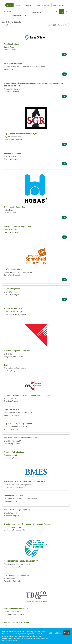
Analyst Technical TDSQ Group (16, 622)
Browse (18, 5)
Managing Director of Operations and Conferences (25, 481)
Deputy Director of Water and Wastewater (21, 438)
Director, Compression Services (17, 351)
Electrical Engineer (12, 289)
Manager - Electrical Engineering (17, 226)
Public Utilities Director (14, 308)
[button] (67, 12)
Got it (66, 633)
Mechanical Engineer (12, 153)
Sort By (6, 25)
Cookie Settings (55, 633)
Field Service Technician (14, 496)
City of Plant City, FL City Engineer (18, 424)
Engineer (8, 365)
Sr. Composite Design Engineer (17, 207)
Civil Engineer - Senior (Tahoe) (16, 575)
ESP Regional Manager (13, 63)
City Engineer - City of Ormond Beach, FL (20, 134)
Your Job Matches (43, 5)
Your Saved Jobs (59, 5)
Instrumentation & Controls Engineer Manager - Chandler (28, 395)
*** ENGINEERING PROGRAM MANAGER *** (21, 561)
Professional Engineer (13, 269)
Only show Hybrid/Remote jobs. (18, 15)
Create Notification (61, 25)
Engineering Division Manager (16, 608)
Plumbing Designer (12, 44)
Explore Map (29, 5)
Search (9, 5)
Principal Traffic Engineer (14, 452)
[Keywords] (17, 12)
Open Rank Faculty (11, 409)
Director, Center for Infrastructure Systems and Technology (29, 524)
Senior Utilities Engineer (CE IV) (17, 510)
